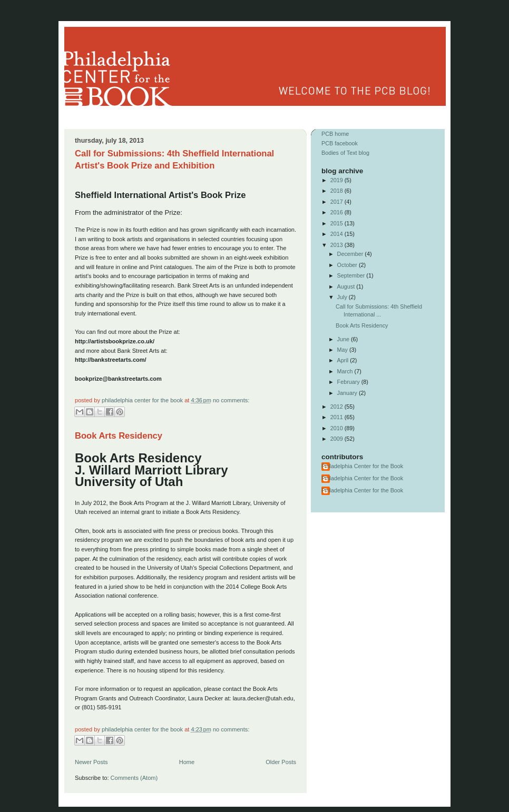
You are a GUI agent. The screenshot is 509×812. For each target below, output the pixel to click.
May (343, 350)
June (344, 339)
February (349, 382)
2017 (337, 202)
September (352, 275)
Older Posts (281, 762)
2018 (337, 191)
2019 (337, 180)
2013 (337, 245)
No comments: (231, 400)
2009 (337, 439)
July (343, 297)
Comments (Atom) (134, 778)
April (344, 360)
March (346, 371)
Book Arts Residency (119, 436)
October (348, 265)
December (351, 254)
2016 (337, 212)
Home (187, 762)
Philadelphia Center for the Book (143, 400)
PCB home (335, 134)
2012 (337, 407)
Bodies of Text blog (345, 153)
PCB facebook (340, 143)
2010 (337, 428)
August (347, 286)
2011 (337, 417)
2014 (337, 234)
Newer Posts (91, 762)
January (348, 393)
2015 (337, 223)
